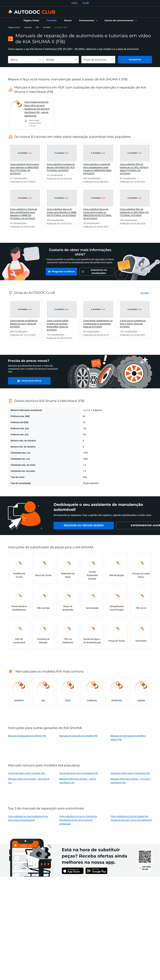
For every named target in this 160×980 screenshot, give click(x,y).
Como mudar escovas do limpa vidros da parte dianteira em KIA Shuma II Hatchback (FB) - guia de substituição (37, 109)
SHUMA (47, 27)
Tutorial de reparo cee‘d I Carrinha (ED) (27, 773)
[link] (31, 21)
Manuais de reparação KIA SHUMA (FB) (78, 736)
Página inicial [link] (14, 27)
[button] (88, 21)
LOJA (74, 3)
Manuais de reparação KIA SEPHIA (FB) (27, 736)
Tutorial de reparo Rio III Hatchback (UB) (79, 773)
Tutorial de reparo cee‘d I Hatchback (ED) (130, 773)
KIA (37, 27)
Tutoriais (28, 27)
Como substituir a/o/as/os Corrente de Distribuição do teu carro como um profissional (78, 820)
